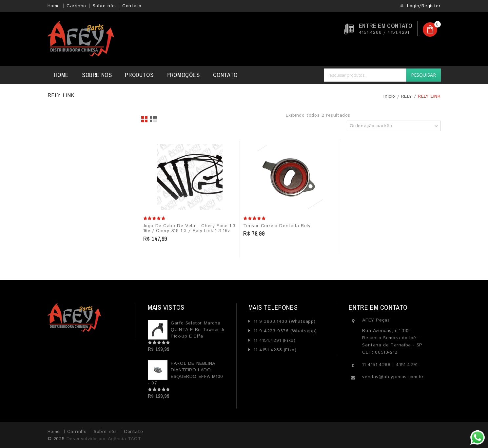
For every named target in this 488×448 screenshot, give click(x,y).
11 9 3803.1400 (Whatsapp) (284, 321)
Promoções (183, 75)
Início (389, 96)
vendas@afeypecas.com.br (393, 377)
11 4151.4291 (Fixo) (273, 341)
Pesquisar (423, 75)
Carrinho (76, 6)
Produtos (139, 75)
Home (54, 6)
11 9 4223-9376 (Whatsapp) (284, 331)
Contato (132, 6)
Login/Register (420, 6)
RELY (407, 96)
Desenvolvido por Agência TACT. (104, 439)
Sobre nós (104, 6)
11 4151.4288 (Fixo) (274, 350)
